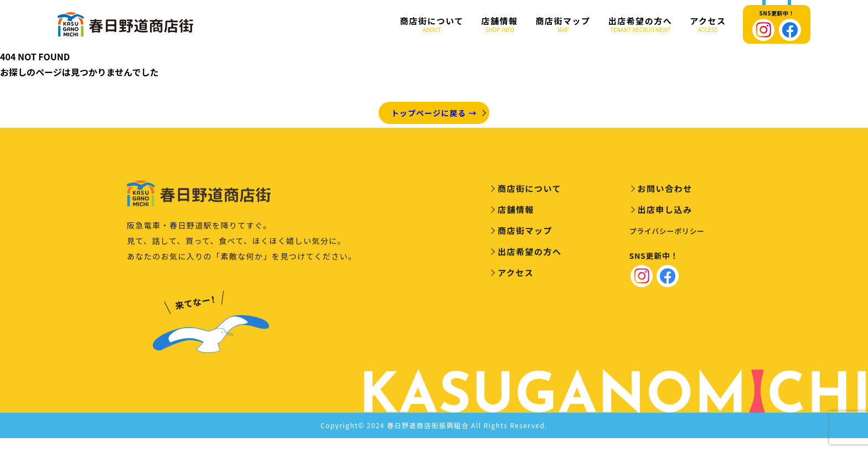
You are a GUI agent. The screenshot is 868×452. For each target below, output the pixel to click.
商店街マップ (563, 25)
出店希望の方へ (640, 25)
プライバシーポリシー (667, 233)
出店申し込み (665, 212)
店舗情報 (500, 25)
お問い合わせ (665, 191)
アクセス (708, 25)
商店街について (432, 25)
